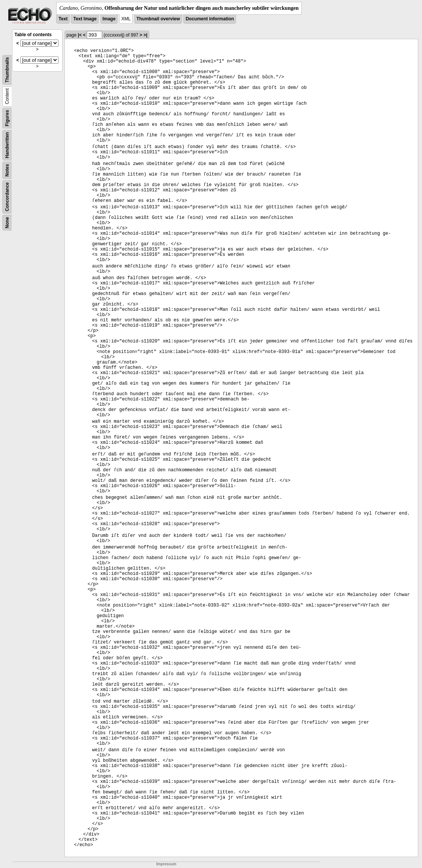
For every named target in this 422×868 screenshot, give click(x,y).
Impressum (166, 864)
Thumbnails (7, 70)
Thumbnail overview (158, 19)
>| (145, 35)
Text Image (85, 19)
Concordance (7, 197)
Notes (7, 170)
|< (80, 35)
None (7, 223)
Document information (210, 19)
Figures (7, 118)
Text (63, 19)
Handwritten (7, 145)
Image (109, 19)
